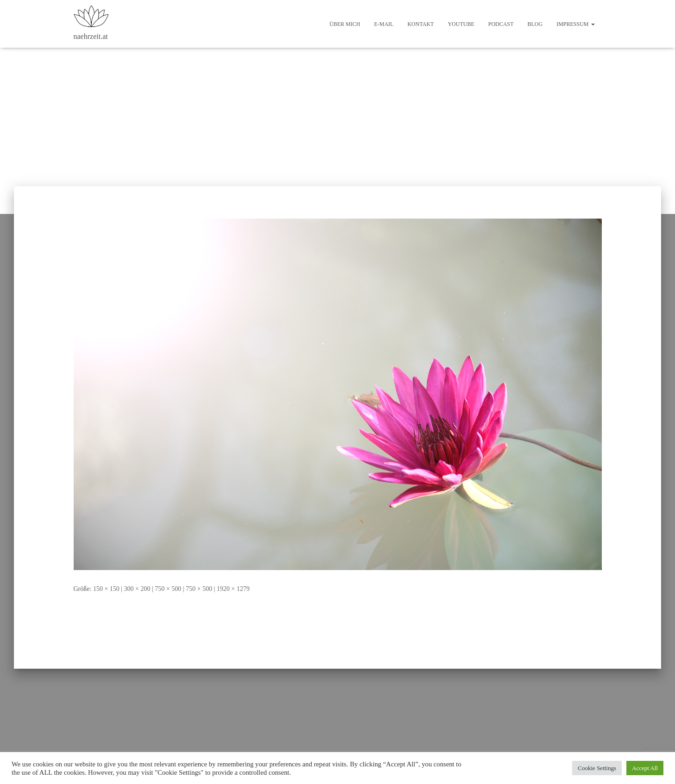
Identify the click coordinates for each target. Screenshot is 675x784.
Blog (535, 24)
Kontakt (420, 24)
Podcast (501, 24)
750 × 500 (168, 589)
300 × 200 (137, 589)
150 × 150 (106, 589)
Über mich (345, 24)
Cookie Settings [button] (597, 768)
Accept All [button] (645, 768)
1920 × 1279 (233, 589)
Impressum (575, 24)
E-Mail (384, 24)
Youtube (461, 24)
